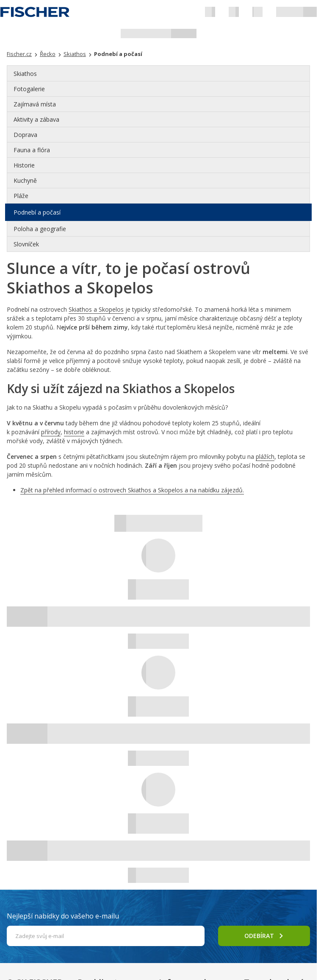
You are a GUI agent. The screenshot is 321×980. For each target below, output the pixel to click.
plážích (265, 456)
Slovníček (26, 244)
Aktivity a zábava (36, 119)
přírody (51, 432)
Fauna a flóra (32, 150)
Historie (24, 165)
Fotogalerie (29, 89)
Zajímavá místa (35, 104)
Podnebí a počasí (37, 212)
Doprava (25, 135)
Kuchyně (25, 180)
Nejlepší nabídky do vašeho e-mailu (63, 916)
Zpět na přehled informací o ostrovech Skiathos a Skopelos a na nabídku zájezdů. (132, 490)
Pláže (21, 196)
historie (74, 432)
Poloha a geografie (40, 229)
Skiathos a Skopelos (96, 309)
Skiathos (25, 74)
